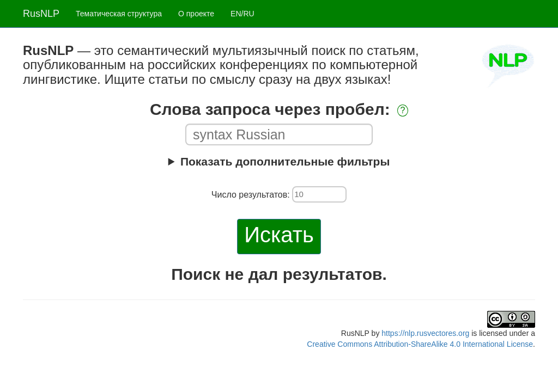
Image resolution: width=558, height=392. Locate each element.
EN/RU (242, 14)
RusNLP (41, 14)
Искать (279, 235)
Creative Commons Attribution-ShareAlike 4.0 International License (420, 344)
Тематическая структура (119, 14)
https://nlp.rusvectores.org (425, 333)
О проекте (196, 14)
